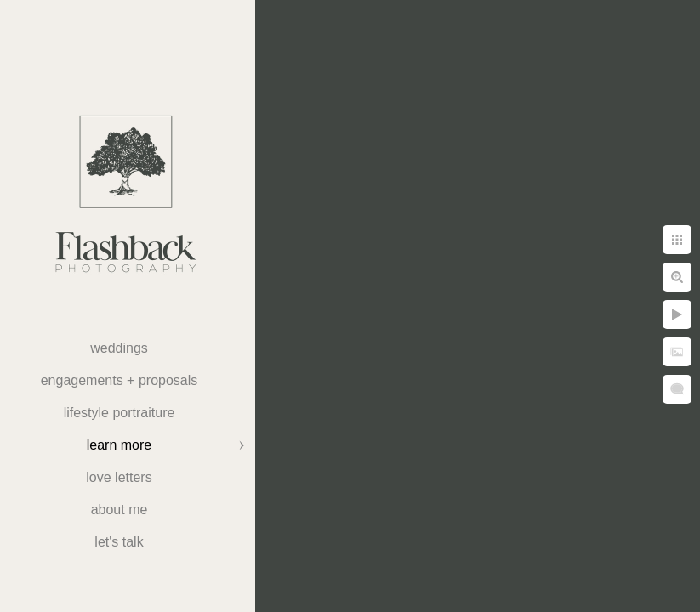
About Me (120, 510)
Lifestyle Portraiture (120, 413)
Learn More (119, 445)
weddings (119, 348)
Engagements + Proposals (120, 380)
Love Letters (119, 477)
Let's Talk (119, 542)
